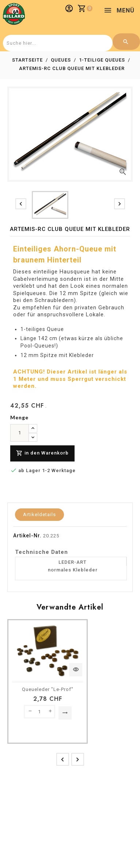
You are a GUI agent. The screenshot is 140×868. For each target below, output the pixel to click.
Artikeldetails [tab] (39, 514)
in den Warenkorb (42, 453)
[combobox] (57, 43)
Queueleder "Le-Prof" (48, 689)
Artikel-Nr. (27, 536)
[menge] (20, 433)
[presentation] (21, 204)
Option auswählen (65, 713)
